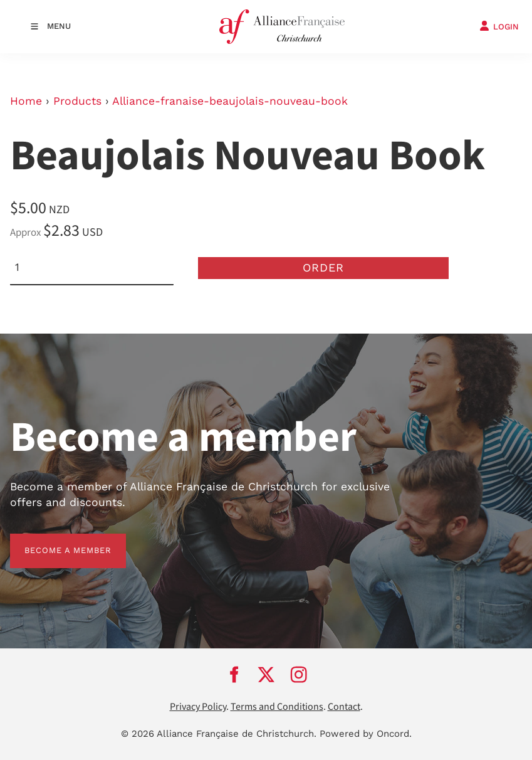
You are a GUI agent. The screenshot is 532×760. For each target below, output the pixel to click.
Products (77, 101)
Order (323, 267)
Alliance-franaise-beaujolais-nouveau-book (230, 101)
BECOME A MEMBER (54, 541)
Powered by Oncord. (366, 734)
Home (26, 101)
